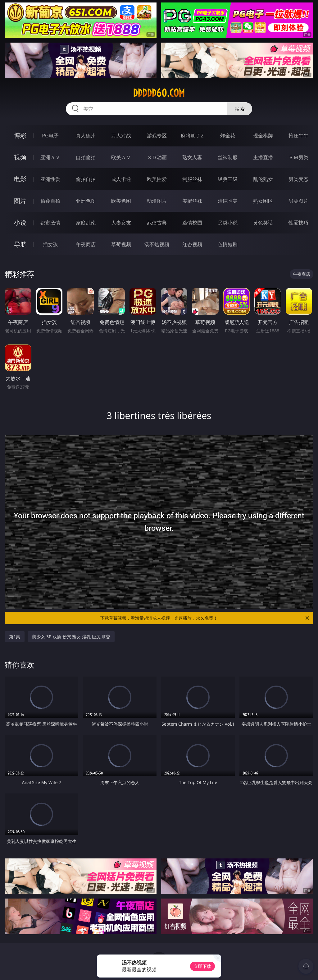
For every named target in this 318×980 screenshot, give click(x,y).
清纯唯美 (228, 201)
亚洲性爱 (50, 179)
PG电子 (50, 136)
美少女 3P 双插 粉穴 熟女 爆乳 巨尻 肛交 (71, 637)
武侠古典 (157, 223)
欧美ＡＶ (121, 157)
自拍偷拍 (86, 157)
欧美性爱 (157, 179)
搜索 (240, 109)
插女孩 (50, 244)
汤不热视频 (157, 244)
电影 (20, 179)
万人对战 (121, 136)
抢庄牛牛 (298, 136)
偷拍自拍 (86, 179)
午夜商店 (86, 244)
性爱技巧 (298, 223)
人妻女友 (121, 223)
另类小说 (228, 223)
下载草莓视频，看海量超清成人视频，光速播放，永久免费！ (205, 618)
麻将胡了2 (192, 136)
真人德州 (86, 136)
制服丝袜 (192, 179)
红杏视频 (192, 244)
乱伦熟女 (263, 179)
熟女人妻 (192, 157)
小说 (20, 222)
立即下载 (202, 966)
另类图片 (298, 201)
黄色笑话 (263, 223)
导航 (20, 244)
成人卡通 (121, 179)
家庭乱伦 (86, 223)
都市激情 (50, 223)
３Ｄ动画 (157, 157)
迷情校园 (192, 223)
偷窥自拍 (50, 201)
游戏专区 (157, 136)
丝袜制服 (228, 157)
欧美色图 (121, 201)
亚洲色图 (86, 201)
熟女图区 (263, 201)
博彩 (20, 135)
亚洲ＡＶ (50, 157)
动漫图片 (157, 201)
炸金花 (228, 136)
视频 (20, 157)
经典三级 (228, 179)
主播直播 (263, 157)
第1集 (15, 637)
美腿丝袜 (192, 201)
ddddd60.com (159, 93)
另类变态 (298, 179)
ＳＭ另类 (298, 157)
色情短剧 (228, 244)
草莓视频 (121, 244)
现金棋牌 (263, 136)
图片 (20, 201)
